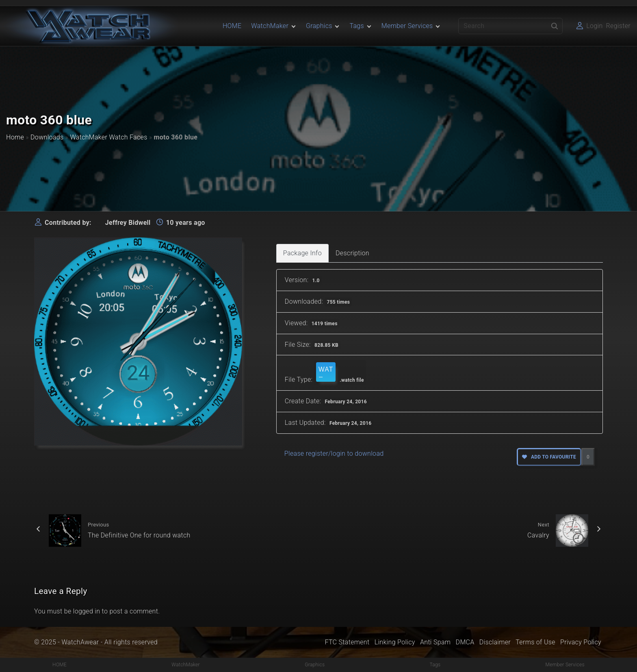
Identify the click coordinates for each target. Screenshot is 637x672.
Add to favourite (549, 457)
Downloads (47, 137)
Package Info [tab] (302, 253)
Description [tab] (352, 253)
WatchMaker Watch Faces (108, 137)
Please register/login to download (334, 453)
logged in (87, 611)
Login (594, 26)
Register (618, 26)
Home (15, 137)
